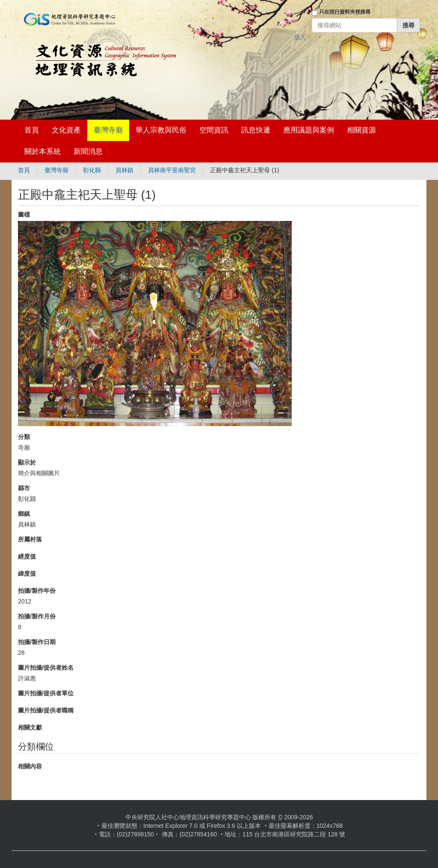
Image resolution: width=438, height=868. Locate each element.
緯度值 (27, 574)
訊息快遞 (256, 130)
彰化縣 (92, 170)
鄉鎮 (24, 514)
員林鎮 (124, 170)
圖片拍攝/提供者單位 (46, 693)
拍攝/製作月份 (37, 616)
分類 (24, 437)
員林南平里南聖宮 (172, 170)
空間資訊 (214, 130)
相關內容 (30, 766)
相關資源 (361, 130)
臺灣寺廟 (108, 130)
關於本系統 (43, 152)
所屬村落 (30, 539)
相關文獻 (30, 727)
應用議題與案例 (309, 130)
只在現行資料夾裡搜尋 (345, 12)
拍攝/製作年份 (37, 591)
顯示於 (27, 462)
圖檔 (24, 215)
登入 (300, 37)
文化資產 (66, 130)
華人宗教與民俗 (161, 130)
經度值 (27, 556)
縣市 (24, 488)
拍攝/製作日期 (37, 642)
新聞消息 (88, 152)
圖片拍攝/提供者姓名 (46, 668)
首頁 (32, 130)
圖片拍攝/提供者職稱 (46, 710)
